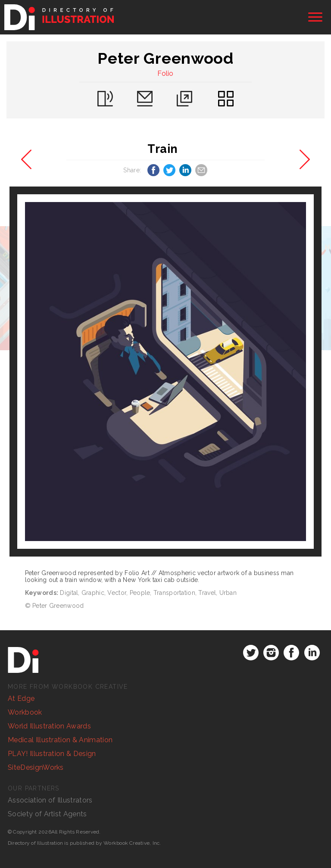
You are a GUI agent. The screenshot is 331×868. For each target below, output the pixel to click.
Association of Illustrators (50, 800)
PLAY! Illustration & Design (52, 754)
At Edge (21, 698)
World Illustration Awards (49, 726)
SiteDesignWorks (36, 767)
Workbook (25, 712)
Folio (165, 73)
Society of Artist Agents (47, 814)
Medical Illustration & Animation (60, 740)
